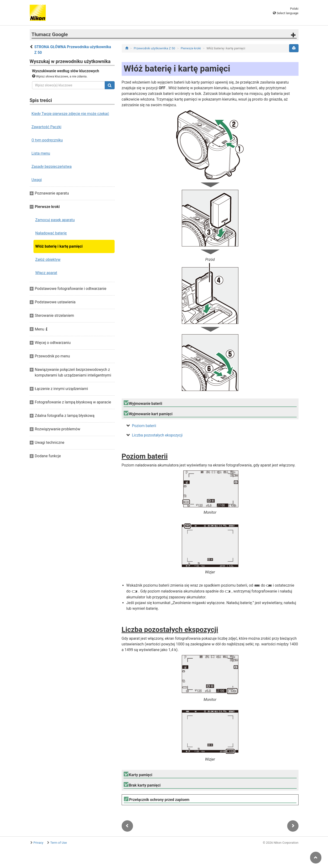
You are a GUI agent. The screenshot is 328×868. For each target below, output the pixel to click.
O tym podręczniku (47, 140)
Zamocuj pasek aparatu (55, 220)
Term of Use (58, 843)
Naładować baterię (51, 233)
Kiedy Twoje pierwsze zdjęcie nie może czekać (70, 114)
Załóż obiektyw (48, 260)
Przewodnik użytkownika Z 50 (154, 48)
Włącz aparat (46, 273)
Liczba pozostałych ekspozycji (157, 435)
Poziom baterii (144, 426)
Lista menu (41, 153)
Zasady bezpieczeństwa (52, 167)
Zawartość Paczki (47, 127)
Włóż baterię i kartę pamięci (59, 246)
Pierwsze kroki (191, 48)
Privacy (38, 843)
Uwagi (37, 180)
